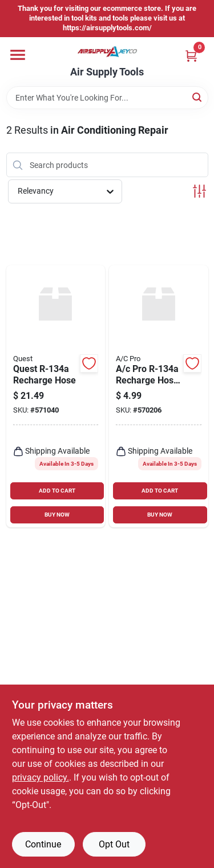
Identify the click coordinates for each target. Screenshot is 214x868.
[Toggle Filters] (199, 191)
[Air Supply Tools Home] (107, 52)
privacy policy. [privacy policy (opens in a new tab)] (41, 777)
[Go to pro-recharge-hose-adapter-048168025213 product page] (159, 396)
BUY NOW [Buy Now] (57, 515)
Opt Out (114, 844)
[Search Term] (107, 98)
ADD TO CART (57, 491)
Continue (43, 844)
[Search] (198, 97)
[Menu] (18, 55)
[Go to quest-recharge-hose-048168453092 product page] (56, 396)
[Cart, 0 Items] (191, 56)
